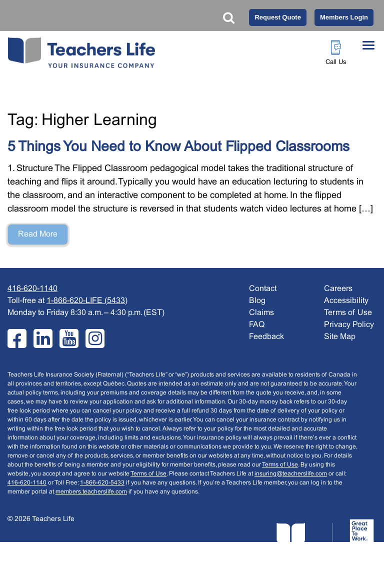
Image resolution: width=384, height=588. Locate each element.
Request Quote (277, 17)
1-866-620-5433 (102, 483)
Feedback (266, 337)
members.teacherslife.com (91, 492)
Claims (261, 313)
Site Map (340, 337)
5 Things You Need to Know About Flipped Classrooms (178, 147)
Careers (338, 289)
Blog (257, 301)
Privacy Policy (349, 325)
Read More (38, 234)
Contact (263, 289)
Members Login (344, 17)
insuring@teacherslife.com (291, 474)
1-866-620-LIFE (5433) (87, 301)
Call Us (336, 62)
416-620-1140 (32, 289)
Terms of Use (280, 465)
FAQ (257, 325)
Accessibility (346, 301)
